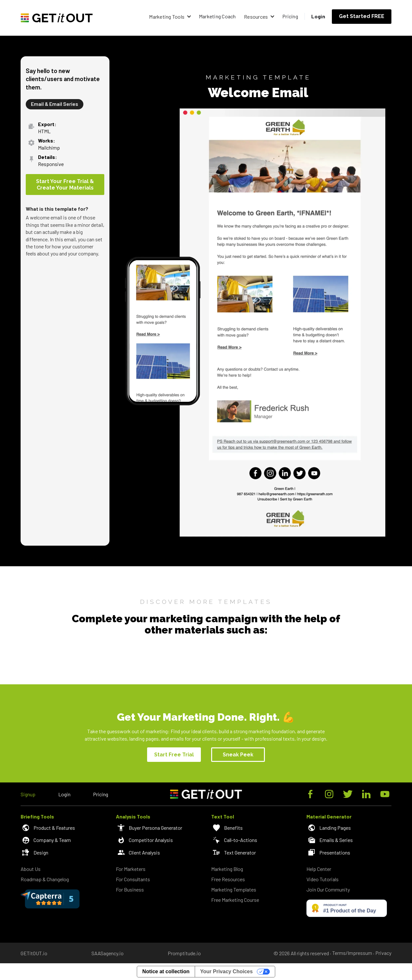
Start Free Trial (174, 755)
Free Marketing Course (235, 900)
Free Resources (228, 879)
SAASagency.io (108, 953)
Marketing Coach (217, 16)
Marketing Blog (227, 869)
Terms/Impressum (352, 953)
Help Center (319, 869)
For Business (130, 889)
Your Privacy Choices (226, 971)
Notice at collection (166, 971)
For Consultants (133, 879)
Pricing (290, 16)
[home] (57, 18)
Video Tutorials (323, 879)
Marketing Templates (234, 889)
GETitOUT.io (34, 953)
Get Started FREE (362, 16)
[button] (170, 17)
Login (318, 16)
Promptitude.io (184, 953)
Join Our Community (328, 889)
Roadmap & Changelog (45, 879)
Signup (28, 794)
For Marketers (131, 869)
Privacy (383, 953)
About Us (31, 869)
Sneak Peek (238, 755)
